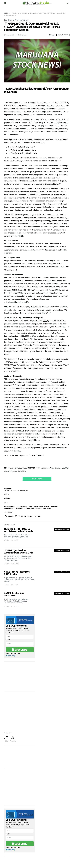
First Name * (9, 633)
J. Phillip (7, 540)
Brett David (7, 498)
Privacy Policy (10, 656)
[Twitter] (13, 739)
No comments (10, 35)
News (33, 509)
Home (6, 13)
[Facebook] (7, 739)
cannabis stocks (38, 507)
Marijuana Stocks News (16, 20)
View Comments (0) (37, 479)
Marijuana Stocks (10, 509)
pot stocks (39, 509)
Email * (8, 640)
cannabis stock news (25, 507)
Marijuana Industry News (52, 507)
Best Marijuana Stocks (11, 507)
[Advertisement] (19, 712)
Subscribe (20, 650)
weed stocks (47, 509)
